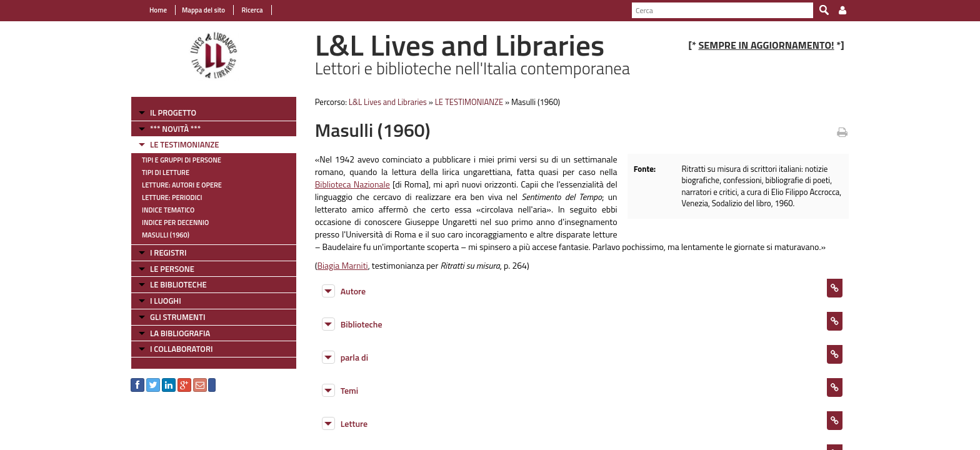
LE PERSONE (172, 269)
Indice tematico (168, 210)
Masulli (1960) (166, 235)
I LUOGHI (166, 301)
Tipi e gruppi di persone (182, 160)
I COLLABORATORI (181, 349)
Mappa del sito (203, 10)
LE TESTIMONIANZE (184, 144)
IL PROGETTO (173, 112)
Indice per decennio (175, 222)
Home (158, 10)
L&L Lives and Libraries (388, 102)
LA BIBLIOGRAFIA (180, 333)
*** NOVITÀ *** (175, 129)
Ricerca (252, 10)
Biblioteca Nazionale (352, 184)
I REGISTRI (168, 252)
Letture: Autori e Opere (182, 185)
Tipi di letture (166, 172)
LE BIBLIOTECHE (178, 284)
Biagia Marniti (342, 265)
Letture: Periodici (172, 197)
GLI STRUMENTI (177, 317)
